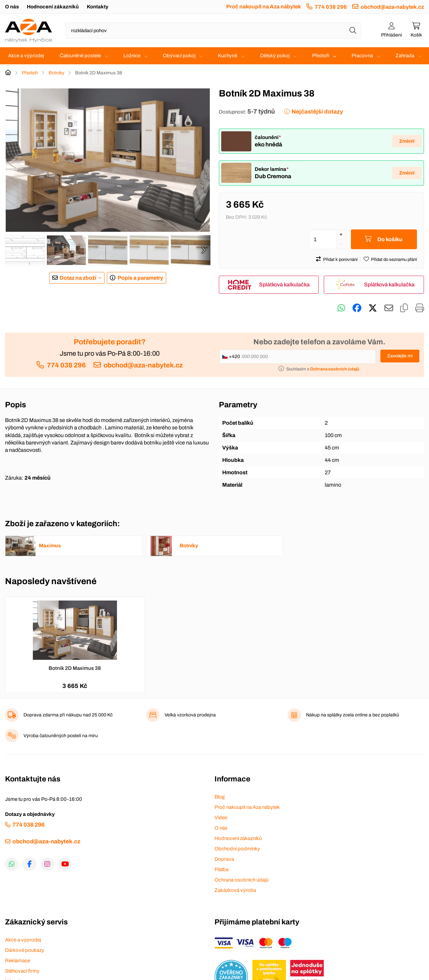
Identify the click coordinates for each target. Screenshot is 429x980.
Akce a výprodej (26, 56)
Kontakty (98, 7)
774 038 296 (331, 7)
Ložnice (132, 56)
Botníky (56, 73)
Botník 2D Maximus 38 (75, 668)
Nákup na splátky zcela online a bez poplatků (353, 715)
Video (221, 818)
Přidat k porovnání (340, 260)
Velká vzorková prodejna (190, 715)
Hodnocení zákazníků (53, 7)
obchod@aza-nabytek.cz (392, 7)
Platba (222, 869)
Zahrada (405, 56)
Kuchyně (228, 56)
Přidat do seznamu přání (394, 260)
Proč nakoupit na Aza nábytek (264, 7)
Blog (220, 797)
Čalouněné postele (80, 56)
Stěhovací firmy (22, 971)
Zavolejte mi (400, 356)
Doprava (224, 859)
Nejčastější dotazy (317, 112)
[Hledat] (353, 30)
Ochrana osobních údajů (241, 880)
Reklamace (18, 961)
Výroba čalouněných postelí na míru (61, 736)
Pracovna (362, 56)
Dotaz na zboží (78, 278)
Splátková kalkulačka (284, 285)
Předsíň (321, 56)
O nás (12, 7)
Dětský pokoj (275, 56)
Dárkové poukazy (25, 950)
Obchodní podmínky (237, 849)
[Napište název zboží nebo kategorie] (213, 30)
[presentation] (203, 250)
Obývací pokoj (179, 56)
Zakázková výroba (235, 890)
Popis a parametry (140, 278)
